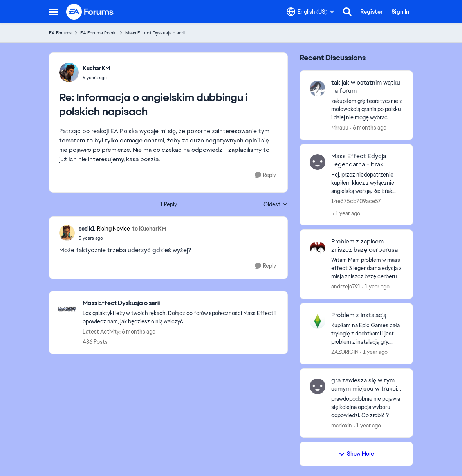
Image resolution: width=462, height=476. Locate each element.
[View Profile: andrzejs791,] (318, 247)
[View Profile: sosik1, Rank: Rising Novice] (67, 233)
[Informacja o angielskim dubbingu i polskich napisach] (96, 78)
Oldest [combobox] (276, 205)
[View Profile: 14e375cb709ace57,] (318, 162)
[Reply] (265, 175)
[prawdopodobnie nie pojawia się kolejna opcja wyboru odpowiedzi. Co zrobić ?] (367, 407)
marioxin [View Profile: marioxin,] (342, 425)
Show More (356, 454)
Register (372, 12)
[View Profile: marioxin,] (318, 386)
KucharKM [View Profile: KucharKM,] (96, 68)
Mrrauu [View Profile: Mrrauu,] (340, 128)
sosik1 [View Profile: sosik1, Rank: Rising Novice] (87, 229)
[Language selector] (310, 12)
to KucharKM (149, 229)
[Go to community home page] (90, 12)
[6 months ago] (368, 128)
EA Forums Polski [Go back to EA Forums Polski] (98, 33)
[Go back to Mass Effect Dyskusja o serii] (181, 303)
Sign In (400, 12)
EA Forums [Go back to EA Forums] (60, 33)
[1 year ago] (346, 213)
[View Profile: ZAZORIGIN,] (318, 321)
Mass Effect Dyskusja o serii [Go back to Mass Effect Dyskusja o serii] (155, 33)
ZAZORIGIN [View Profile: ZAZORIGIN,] (345, 352)
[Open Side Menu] (54, 12)
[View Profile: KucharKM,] (69, 72)
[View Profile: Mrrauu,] (318, 88)
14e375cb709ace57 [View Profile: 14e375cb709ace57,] (356, 201)
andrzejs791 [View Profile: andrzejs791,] (346, 287)
